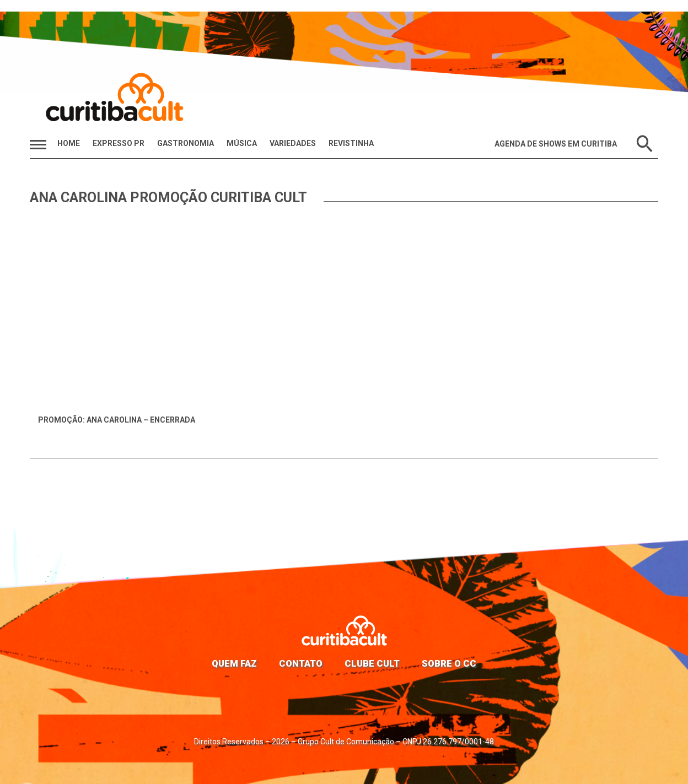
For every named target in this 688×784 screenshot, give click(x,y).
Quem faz (234, 663)
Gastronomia (186, 143)
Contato (301, 663)
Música (242, 143)
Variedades (293, 143)
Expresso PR (119, 143)
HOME (69, 143)
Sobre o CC (449, 663)
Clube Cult (372, 663)
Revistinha (351, 143)
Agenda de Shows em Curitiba (556, 144)
